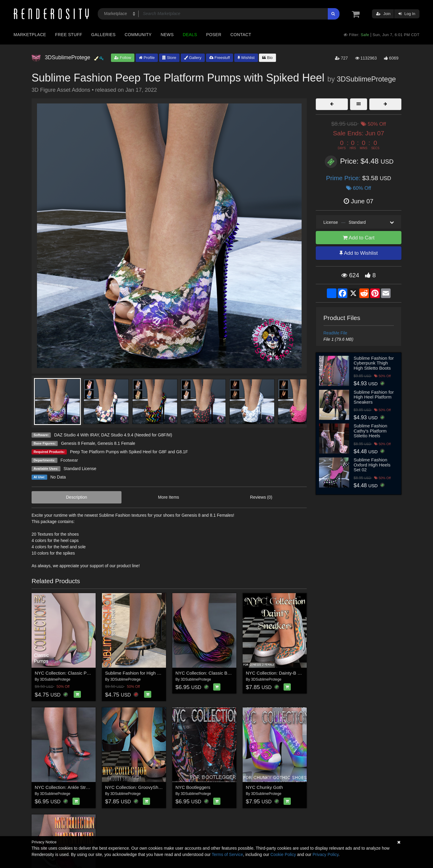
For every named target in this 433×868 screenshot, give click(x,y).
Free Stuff (69, 35)
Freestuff (220, 58)
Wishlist (246, 58)
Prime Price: (344, 178)
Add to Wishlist (359, 253)
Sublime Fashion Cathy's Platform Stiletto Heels (370, 431)
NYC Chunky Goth (264, 787)
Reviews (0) (261, 497)
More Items (169, 497)
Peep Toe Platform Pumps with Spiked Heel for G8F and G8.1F (129, 452)
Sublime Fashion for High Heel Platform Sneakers (374, 397)
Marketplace (30, 35)
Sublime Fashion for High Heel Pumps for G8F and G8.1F (163, 673)
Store (169, 58)
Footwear (69, 460)
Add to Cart (359, 238)
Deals (190, 35)
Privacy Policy (325, 854)
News (167, 35)
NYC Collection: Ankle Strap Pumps (71, 787)
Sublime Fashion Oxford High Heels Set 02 (372, 465)
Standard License (80, 469)
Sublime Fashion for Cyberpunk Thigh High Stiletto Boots (374, 363)
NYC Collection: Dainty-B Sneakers (281, 673)
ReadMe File (335, 333)
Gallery (193, 58)
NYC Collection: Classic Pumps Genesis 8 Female (85, 673)
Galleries (103, 35)
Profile (147, 58)
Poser (214, 35)
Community (138, 35)
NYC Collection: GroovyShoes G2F (140, 787)
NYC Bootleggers (193, 787)
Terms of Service (227, 854)
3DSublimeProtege (366, 79)
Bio (267, 58)
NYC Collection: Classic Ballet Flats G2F (216, 673)
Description (77, 497)
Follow (123, 58)
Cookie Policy (283, 854)
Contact (241, 35)
